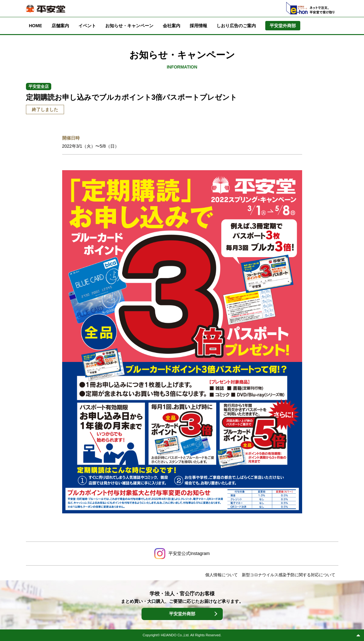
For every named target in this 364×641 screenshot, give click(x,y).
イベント (87, 26)
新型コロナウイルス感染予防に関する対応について (289, 575)
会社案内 (172, 26)
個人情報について (222, 575)
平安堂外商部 (182, 614)
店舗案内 (60, 26)
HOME (36, 26)
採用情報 (198, 26)
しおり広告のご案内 (236, 26)
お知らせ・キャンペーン (129, 26)
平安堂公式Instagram (189, 553)
